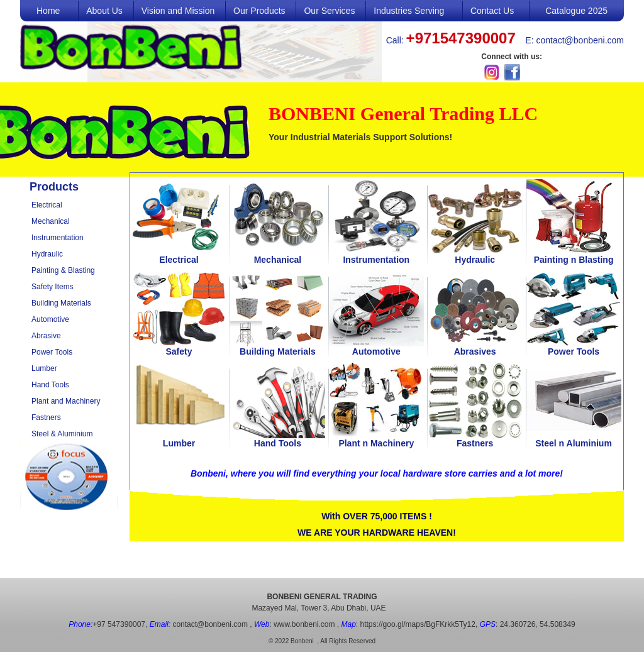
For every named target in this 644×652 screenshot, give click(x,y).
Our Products (259, 11)
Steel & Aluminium (62, 434)
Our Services (329, 11)
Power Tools (52, 352)
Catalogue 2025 (576, 11)
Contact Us (492, 11)
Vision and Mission (178, 11)
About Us (104, 11)
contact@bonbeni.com (580, 40)
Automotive (50, 319)
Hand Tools (50, 385)
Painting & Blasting (63, 270)
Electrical (47, 205)
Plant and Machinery (66, 401)
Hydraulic (47, 254)
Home (48, 11)
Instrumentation (58, 238)
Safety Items (53, 287)
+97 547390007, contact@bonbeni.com (158, 624)
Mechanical (51, 221)
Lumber (44, 368)
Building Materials (61, 303)
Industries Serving (409, 11)
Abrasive (46, 336)
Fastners (46, 417)
